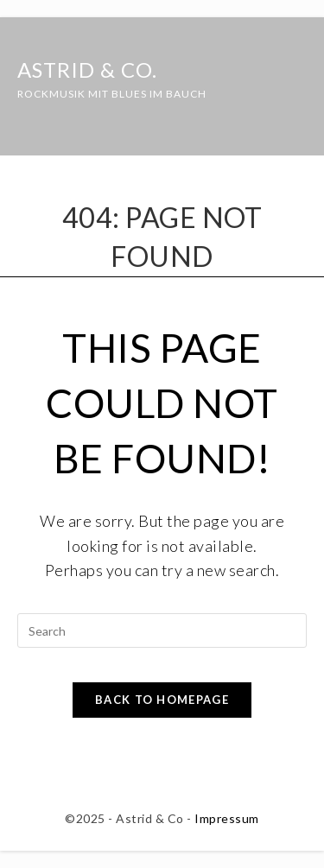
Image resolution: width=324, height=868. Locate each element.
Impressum (227, 818)
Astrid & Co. (112, 79)
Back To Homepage (162, 700)
